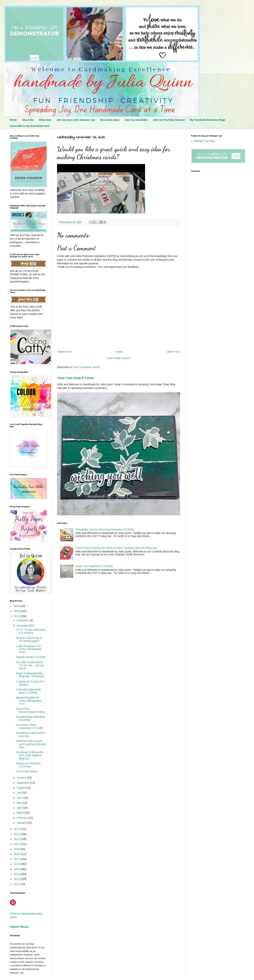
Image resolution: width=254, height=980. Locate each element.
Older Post (173, 352)
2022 (17, 834)
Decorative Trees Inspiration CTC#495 (30, 726)
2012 (17, 884)
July (20, 793)
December (23, 620)
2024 (17, 616)
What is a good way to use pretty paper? (29, 639)
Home (13, 120)
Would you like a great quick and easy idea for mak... (31, 744)
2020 (17, 844)
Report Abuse (19, 927)
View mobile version (118, 358)
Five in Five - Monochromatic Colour (31, 710)
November (23, 626)
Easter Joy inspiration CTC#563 (94, 566)
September (24, 783)
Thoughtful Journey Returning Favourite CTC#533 (105, 529)
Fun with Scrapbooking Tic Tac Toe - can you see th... (30, 665)
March (21, 813)
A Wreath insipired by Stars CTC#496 (29, 691)
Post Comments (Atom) (87, 367)
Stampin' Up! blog (204, 141)
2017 (17, 859)
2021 (17, 839)
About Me (28, 120)
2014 (17, 874)
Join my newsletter (136, 120)
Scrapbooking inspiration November (31, 718)
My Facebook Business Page (207, 120)
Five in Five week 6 (27, 771)
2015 (17, 869)
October (22, 778)
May (20, 803)
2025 (17, 611)
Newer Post (65, 352)
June (20, 798)
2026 (17, 606)
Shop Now (45, 120)
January (22, 823)
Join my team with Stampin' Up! (76, 120)
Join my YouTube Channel (169, 120)
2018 (17, 854)
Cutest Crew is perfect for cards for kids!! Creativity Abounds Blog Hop (116, 548)
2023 (17, 829)
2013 (17, 879)
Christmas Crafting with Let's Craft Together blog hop (30, 755)
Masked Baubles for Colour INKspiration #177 (29, 701)
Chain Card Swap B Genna (75, 378)
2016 (17, 864)
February (22, 818)
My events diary (110, 120)
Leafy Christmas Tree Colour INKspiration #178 (29, 649)
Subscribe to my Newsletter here (30, 126)
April (20, 808)
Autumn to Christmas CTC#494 (28, 765)
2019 (17, 849)
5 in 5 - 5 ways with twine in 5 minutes (31, 631)
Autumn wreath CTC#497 (31, 657)
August (21, 788)
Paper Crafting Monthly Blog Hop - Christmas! (30, 675)
